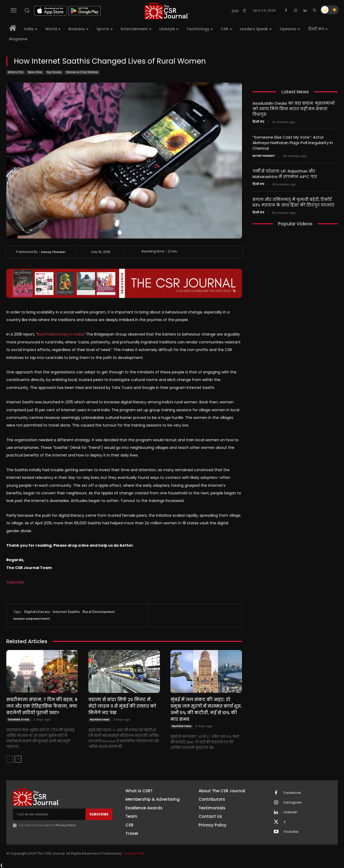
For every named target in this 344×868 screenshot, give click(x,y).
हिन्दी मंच (258, 122)
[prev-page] (10, 759)
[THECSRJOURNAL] (167, 11)
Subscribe (15, 582)
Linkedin (290, 812)
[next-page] (18, 759)
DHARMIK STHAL (19, 720)
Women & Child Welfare (82, 72)
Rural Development (99, 612)
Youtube (291, 832)
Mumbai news (100, 720)
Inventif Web (135, 853)
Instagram (293, 803)
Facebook (292, 793)
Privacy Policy (66, 825)
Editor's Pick (16, 72)
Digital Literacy (37, 612)
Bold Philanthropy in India (60, 334)
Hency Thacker (53, 252)
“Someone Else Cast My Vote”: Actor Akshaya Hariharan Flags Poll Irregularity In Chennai (293, 143)
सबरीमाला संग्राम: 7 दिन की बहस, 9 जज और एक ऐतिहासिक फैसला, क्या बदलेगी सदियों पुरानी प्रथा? (42, 706)
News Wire (35, 72)
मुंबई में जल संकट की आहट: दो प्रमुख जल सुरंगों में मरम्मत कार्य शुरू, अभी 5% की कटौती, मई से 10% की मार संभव (206, 709)
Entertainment (264, 156)
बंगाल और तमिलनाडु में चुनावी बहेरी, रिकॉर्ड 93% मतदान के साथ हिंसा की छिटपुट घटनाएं (293, 202)
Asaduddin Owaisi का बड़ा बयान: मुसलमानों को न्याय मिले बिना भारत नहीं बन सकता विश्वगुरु (294, 109)
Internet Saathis (66, 612)
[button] (27, 10)
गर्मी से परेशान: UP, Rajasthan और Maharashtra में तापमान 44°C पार (285, 174)
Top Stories (54, 72)
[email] (49, 814)
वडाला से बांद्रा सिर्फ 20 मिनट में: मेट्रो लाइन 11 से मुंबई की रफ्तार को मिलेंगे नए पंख (122, 706)
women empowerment (32, 618)
